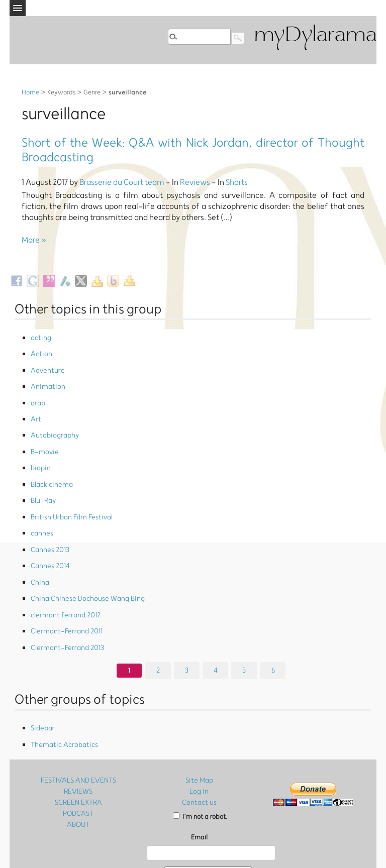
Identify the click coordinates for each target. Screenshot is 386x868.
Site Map (199, 733)
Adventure (46, 365)
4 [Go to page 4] (216, 626)
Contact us (199, 754)
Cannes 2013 (49, 521)
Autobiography (53, 422)
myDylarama (315, 36)
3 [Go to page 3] (187, 626)
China (39, 549)
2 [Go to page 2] (158, 626)
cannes (41, 507)
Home (30, 93)
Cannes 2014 (49, 535)
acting (40, 337)
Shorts (237, 182)
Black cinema (51, 464)
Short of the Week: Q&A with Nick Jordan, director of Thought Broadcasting (193, 150)
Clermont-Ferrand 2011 (63, 591)
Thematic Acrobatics (62, 698)
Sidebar (42, 684)
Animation (46, 379)
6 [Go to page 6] (273, 626)
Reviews (195, 182)
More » (34, 240)
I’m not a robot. (200, 768)
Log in (199, 743)
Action (40, 351)
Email (199, 789)
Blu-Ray (43, 478)
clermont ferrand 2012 (63, 577)
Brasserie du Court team (122, 182)
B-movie (43, 436)
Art (35, 407)
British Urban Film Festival (68, 492)
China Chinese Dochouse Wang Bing (82, 563)
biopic (40, 450)
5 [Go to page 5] (244, 626)
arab (38, 393)
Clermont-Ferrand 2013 (64, 606)
